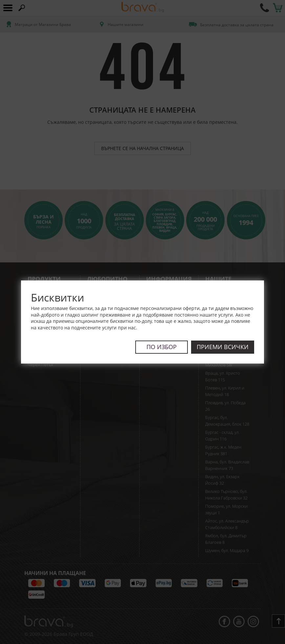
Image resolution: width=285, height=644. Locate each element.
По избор (162, 347)
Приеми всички (223, 347)
